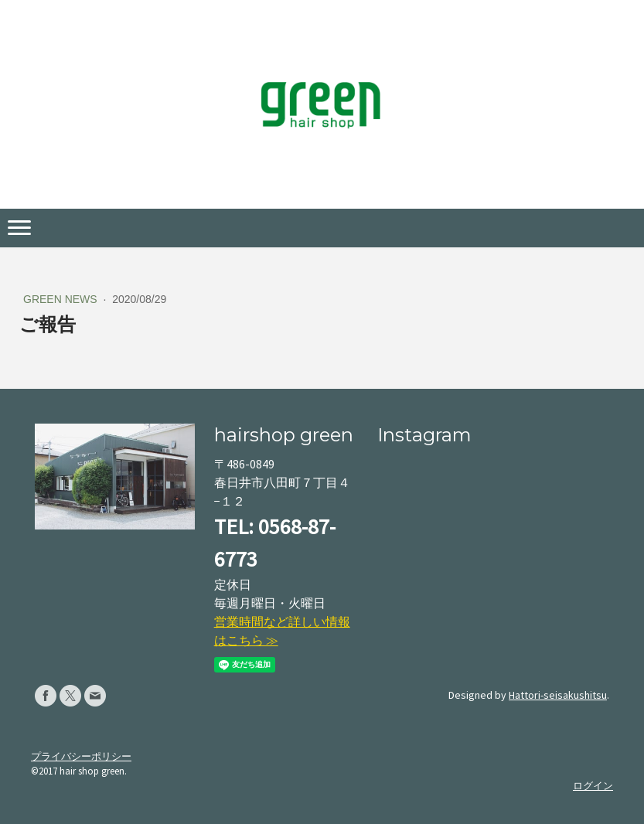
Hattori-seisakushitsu (558, 695)
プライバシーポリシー (81, 756)
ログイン (593, 785)
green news (62, 299)
